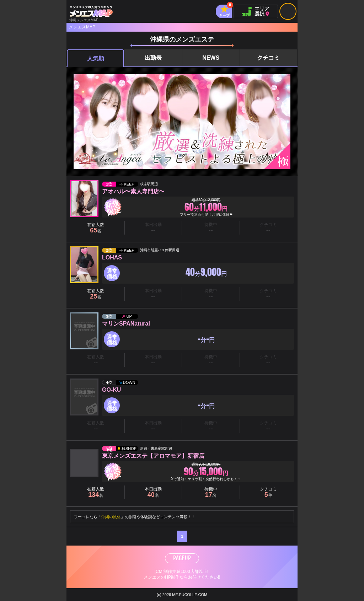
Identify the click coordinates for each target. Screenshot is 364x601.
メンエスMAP (82, 27)
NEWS (211, 58)
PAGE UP (182, 558)
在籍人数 (96, 228)
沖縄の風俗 (111, 517)
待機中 (211, 492)
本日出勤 (153, 492)
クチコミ (268, 58)
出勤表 (153, 58)
